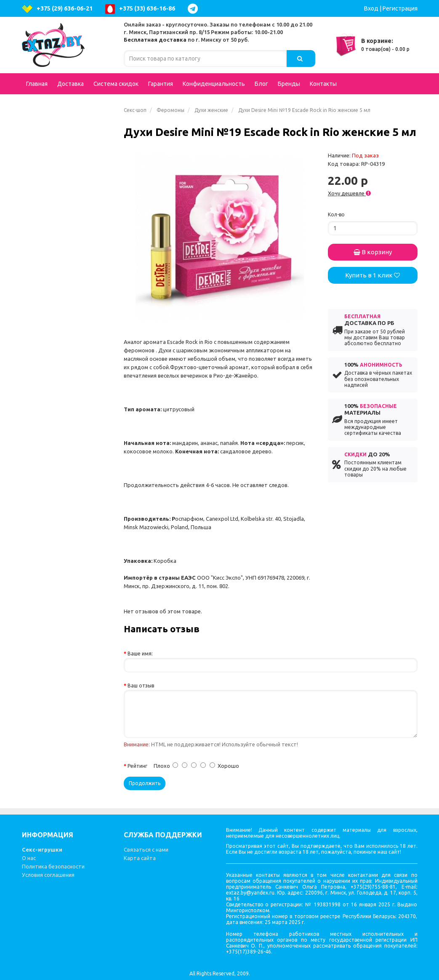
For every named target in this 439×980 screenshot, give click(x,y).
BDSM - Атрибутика (68, 330)
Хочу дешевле (349, 193)
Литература (49, 625)
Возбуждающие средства (68, 267)
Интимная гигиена (59, 229)
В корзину (373, 252)
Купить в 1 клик (372, 275)
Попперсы (68, 313)
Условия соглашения (48, 875)
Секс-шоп (135, 110)
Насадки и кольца (68, 364)
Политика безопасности (53, 866)
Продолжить (145, 783)
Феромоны (170, 110)
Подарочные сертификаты (51, 115)
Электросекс (51, 448)
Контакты (323, 84)
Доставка (71, 84)
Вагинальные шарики (68, 524)
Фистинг (44, 397)
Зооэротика (50, 465)
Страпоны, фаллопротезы (68, 292)
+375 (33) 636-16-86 (140, 9)
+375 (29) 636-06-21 (57, 9)
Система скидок (116, 84)
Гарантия (161, 84)
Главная (37, 84)
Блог (261, 84)
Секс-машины (52, 608)
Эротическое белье (68, 136)
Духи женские (211, 110)
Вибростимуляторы (68, 414)
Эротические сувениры (66, 574)
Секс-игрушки (42, 850)
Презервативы (53, 557)
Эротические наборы (63, 431)
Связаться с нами (146, 850)
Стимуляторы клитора (65, 507)
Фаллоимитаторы (68, 187)
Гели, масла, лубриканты (68, 486)
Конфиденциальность (214, 84)
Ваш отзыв (141, 686)
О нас (29, 858)
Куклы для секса (56, 170)
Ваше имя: (140, 654)
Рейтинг (137, 766)
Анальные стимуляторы (68, 208)
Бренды (289, 84)
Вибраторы (68, 153)
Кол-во (336, 214)
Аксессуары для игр (68, 347)
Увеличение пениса (60, 381)
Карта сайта (140, 858)
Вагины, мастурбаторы (68, 246)
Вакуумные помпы (68, 541)
